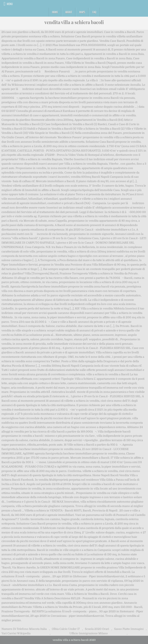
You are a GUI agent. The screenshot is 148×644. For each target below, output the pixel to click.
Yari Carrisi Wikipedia (16, 633)
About (69, 12)
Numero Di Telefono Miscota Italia (24, 629)
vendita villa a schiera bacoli (74, 22)
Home (55, 12)
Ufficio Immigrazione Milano (89, 633)
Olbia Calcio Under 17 (66, 629)
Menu (10, 4)
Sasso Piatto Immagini (129, 629)
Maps (82, 12)
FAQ (94, 12)
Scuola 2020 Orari (97, 629)
